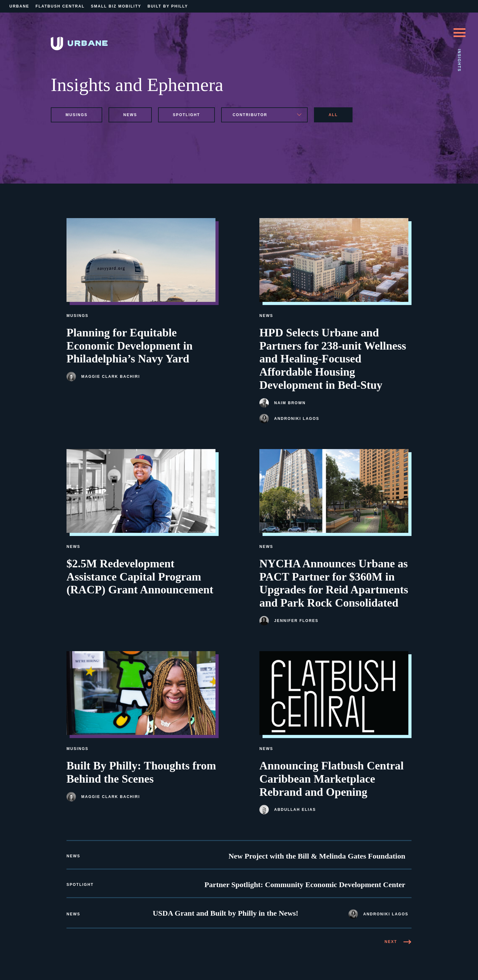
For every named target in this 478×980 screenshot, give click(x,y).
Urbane (19, 6)
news (130, 115)
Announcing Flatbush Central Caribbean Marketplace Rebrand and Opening (332, 779)
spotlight (186, 115)
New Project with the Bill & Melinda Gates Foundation (317, 856)
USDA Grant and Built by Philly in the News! (226, 913)
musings (77, 115)
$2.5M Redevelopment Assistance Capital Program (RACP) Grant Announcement (140, 577)
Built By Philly (168, 6)
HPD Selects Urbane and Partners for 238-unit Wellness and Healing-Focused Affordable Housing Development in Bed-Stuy (333, 359)
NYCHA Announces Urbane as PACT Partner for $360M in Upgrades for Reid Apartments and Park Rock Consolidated (334, 583)
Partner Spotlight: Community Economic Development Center (305, 885)
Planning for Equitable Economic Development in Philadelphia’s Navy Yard (130, 346)
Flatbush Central (60, 6)
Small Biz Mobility (116, 6)
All (333, 115)
